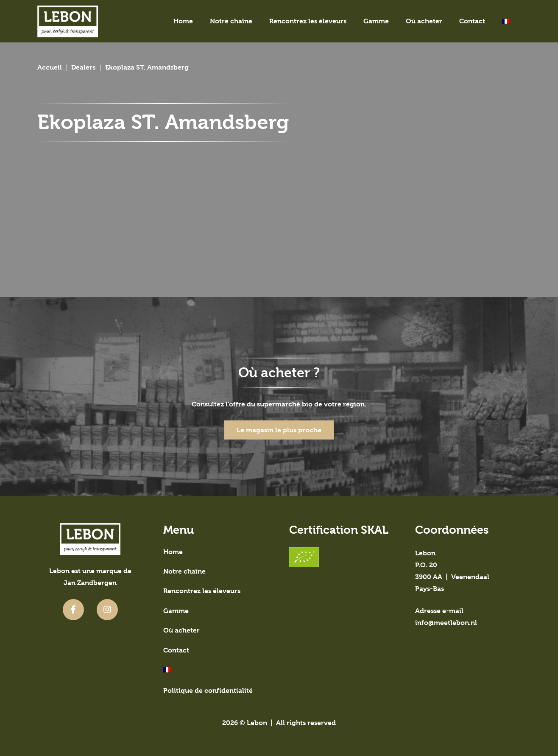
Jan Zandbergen (90, 583)
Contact (176, 650)
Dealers (83, 67)
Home (173, 552)
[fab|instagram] (107, 610)
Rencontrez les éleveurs (202, 591)
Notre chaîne (184, 571)
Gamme (176, 611)
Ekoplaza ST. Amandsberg (147, 67)
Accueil (50, 67)
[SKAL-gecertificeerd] (342, 557)
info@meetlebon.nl (446, 623)
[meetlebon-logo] (68, 21)
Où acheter (181, 630)
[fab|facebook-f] (73, 610)
